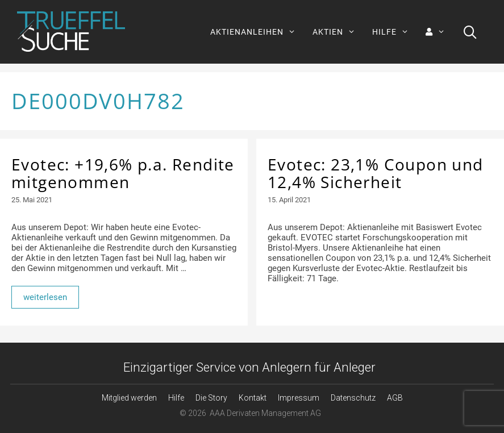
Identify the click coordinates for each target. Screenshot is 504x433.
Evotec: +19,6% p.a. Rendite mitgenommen (123, 173)
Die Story (211, 398)
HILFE (395, 32)
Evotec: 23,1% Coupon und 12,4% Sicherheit (376, 173)
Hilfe (176, 398)
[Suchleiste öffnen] (470, 32)
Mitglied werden (129, 398)
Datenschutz (353, 398)
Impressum (299, 398)
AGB (395, 398)
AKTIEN (338, 32)
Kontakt (253, 398)
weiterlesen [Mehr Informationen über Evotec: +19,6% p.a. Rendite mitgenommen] (45, 297)
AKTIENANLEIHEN (257, 32)
